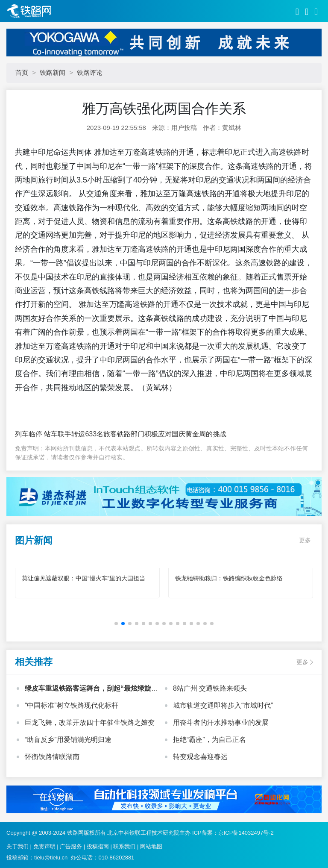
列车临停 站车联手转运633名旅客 (66, 434)
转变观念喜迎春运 (200, 757)
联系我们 (124, 846)
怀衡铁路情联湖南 (52, 757)
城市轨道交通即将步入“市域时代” (223, 705)
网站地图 (151, 846)
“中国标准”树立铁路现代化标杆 (72, 705)
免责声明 (44, 846)
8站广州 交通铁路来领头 (210, 688)
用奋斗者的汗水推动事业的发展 (221, 722)
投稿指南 (98, 846)
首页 (22, 72)
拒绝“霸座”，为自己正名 (209, 740)
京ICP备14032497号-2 (246, 833)
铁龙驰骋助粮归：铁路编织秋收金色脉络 (229, 578)
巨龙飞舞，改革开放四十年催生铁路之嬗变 (90, 722)
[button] (116, 624)
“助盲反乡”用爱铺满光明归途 (68, 740)
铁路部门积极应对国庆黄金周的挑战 (172, 434)
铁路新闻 (53, 72)
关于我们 (18, 846)
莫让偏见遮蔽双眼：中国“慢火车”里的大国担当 (83, 578)
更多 (305, 540)
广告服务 (71, 846)
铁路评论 (90, 72)
